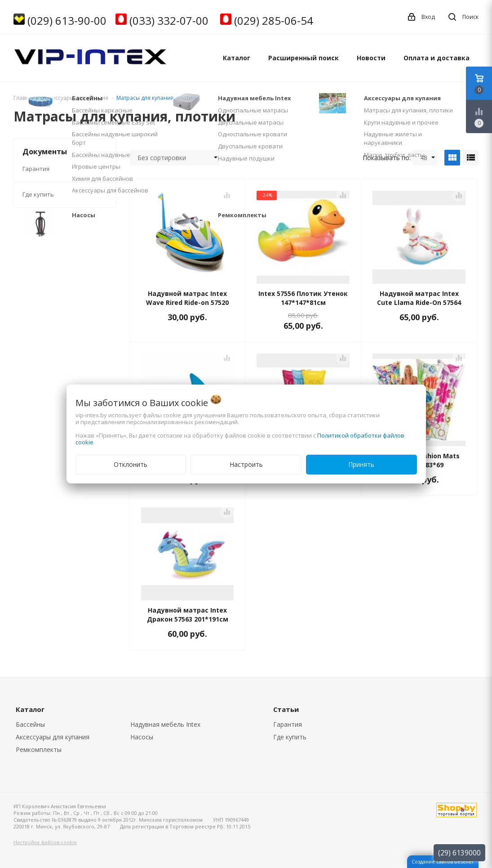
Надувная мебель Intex (165, 724)
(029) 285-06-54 (274, 20)
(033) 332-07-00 (169, 20)
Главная (24, 98)
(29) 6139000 (459, 853)
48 (428, 158)
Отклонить (131, 464)
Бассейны (30, 724)
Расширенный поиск (304, 58)
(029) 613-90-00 (67, 20)
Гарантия (36, 169)
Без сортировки (177, 158)
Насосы (142, 737)
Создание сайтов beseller (443, 861)
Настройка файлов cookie (45, 842)
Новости (371, 58)
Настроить (246, 464)
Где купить (38, 194)
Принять (361, 464)
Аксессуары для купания (53, 737)
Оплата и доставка (437, 58)
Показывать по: (387, 158)
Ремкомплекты (39, 749)
